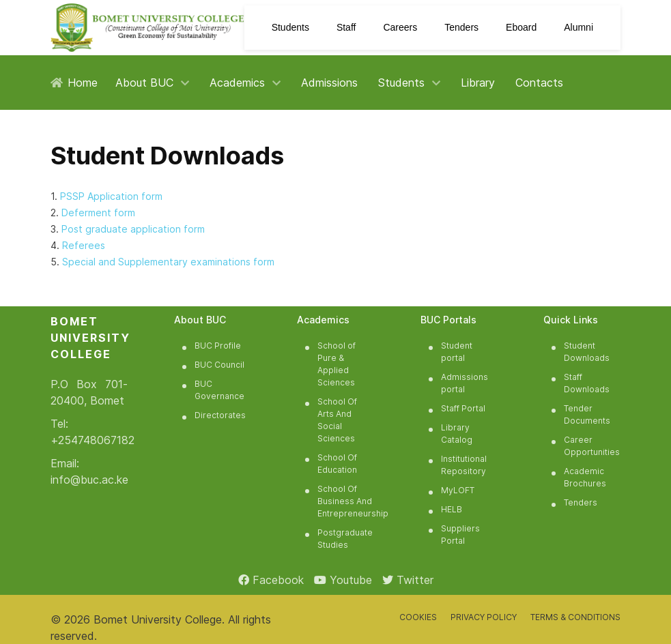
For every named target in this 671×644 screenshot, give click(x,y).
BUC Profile (218, 346)
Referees (84, 245)
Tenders (461, 27)
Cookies (418, 617)
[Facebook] (271, 580)
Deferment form (98, 213)
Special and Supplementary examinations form (168, 262)
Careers (400, 27)
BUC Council (219, 365)
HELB (452, 509)
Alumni (579, 27)
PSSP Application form (111, 196)
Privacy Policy (484, 617)
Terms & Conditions (575, 617)
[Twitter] (408, 580)
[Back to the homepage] (147, 28)
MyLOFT (458, 490)
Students (290, 27)
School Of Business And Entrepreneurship (353, 501)
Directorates (220, 415)
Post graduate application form (133, 229)
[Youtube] (343, 580)
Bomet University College (158, 619)
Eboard (521, 27)
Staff (346, 27)
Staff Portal (463, 408)
